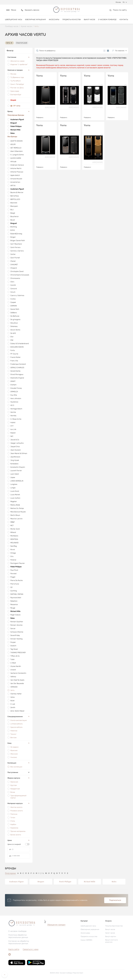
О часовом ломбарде (107, 20)
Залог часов (110, 933)
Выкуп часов (89, 20)
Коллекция (19, 763)
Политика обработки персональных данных (18, 936)
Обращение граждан (56, 925)
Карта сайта (14, 949)
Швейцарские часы (14, 20)
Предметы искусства (72, 20)
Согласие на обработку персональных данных (19, 942)
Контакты (124, 20)
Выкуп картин (111, 936)
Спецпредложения (19, 716)
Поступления (19, 772)
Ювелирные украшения (35, 20)
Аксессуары (54, 20)
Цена (19, 840)
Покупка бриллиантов (114, 926)
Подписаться (115, 900)
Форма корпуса (19, 778)
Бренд (19, 111)
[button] (11, 10)
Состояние (19, 57)
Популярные (10, 873)
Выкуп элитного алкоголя (112, 941)
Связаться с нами (31, 949)
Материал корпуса (19, 803)
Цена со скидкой (14, 844)
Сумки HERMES (86, 940)
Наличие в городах (19, 70)
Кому (19, 743)
